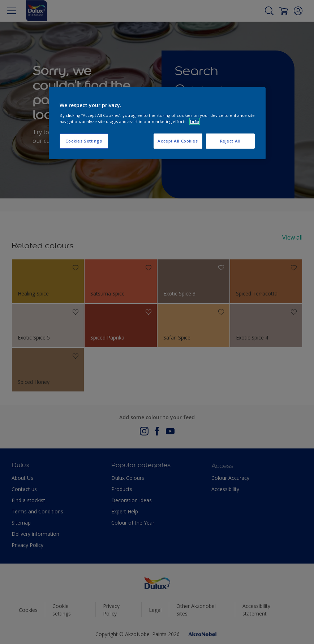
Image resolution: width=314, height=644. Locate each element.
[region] (157, 123)
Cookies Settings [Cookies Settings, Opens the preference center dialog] (84, 141)
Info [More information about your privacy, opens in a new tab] (195, 121)
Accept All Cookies (178, 141)
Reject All (230, 141)
